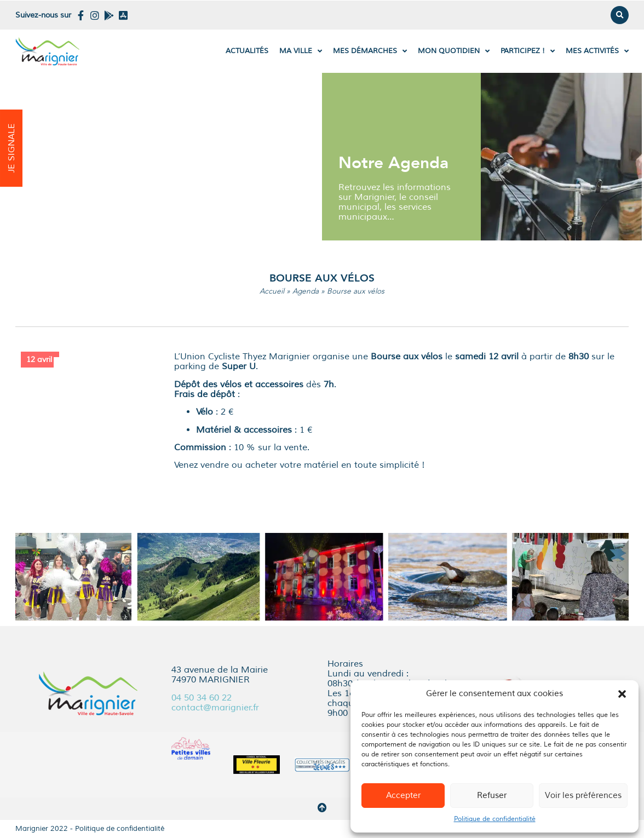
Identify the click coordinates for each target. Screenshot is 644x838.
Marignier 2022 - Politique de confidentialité (90, 829)
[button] (622, 694)
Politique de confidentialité (495, 819)
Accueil (272, 291)
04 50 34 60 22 (202, 698)
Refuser (492, 796)
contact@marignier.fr (215, 708)
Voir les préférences (583, 796)
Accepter (403, 796)
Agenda (306, 291)
